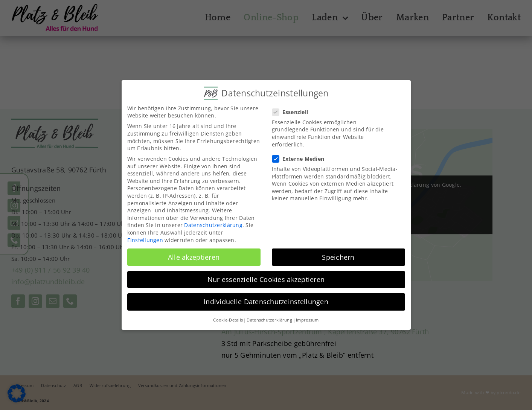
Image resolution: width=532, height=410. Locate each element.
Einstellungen (145, 240)
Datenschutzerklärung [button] (269, 320)
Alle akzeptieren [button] (194, 257)
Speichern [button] (338, 257)
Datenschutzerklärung (213, 225)
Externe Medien (301, 159)
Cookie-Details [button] (228, 320)
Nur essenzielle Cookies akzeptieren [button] (266, 279)
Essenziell (293, 112)
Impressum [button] (307, 320)
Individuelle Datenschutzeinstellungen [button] (266, 302)
